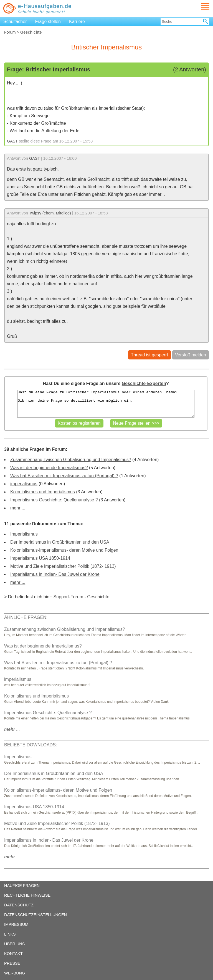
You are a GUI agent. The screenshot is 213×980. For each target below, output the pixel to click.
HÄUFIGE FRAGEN (22, 886)
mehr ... (18, 508)
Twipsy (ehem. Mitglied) (50, 213)
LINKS (10, 934)
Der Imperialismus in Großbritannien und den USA (60, 542)
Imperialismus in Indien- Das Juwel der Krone (55, 574)
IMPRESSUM (16, 924)
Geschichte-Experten (144, 383)
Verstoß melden (191, 355)
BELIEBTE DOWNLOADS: (31, 745)
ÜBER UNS (14, 944)
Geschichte (98, 597)
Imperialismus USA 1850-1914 (40, 558)
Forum (10, 32)
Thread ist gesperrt (149, 355)
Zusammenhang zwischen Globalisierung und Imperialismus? (71, 460)
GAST (12, 141)
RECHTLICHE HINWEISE (27, 895)
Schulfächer (15, 22)
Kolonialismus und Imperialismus (43, 492)
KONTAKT (13, 954)
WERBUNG (15, 973)
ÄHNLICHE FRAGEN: (26, 617)
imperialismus (24, 484)
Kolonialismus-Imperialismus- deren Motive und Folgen (64, 550)
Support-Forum (68, 597)
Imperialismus (24, 534)
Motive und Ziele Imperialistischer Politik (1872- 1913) (63, 566)
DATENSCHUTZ (19, 905)
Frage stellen (48, 22)
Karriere (77, 22)
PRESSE (12, 963)
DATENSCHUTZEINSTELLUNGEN (35, 915)
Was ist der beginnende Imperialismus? (49, 468)
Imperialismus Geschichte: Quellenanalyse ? (54, 500)
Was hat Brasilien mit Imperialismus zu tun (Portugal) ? (64, 476)
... (12, 729)
